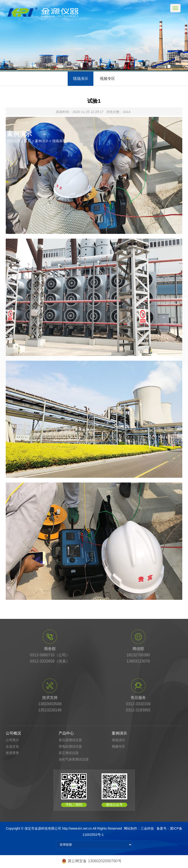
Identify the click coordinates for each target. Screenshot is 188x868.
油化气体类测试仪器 (74, 759)
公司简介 (12, 740)
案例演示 (119, 733)
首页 (27, 141)
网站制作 (131, 828)
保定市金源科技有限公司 (43, 828)
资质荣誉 (12, 753)
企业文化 (12, 746)
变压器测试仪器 (70, 740)
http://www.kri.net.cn (77, 828)
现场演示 (81, 79)
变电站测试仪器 (70, 746)
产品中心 (66, 733)
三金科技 (147, 828)
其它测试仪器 (69, 753)
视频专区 (107, 79)
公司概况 (13, 733)
